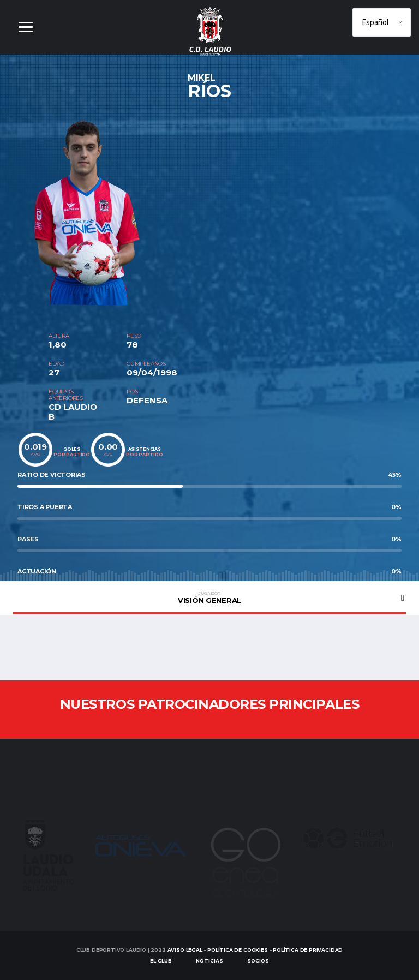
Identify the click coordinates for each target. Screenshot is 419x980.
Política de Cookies (238, 950)
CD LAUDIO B (73, 412)
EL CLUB (161, 961)
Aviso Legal (185, 950)
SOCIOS (258, 961)
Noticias (209, 961)
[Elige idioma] (382, 22)
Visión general (209, 597)
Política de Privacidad (308, 950)
